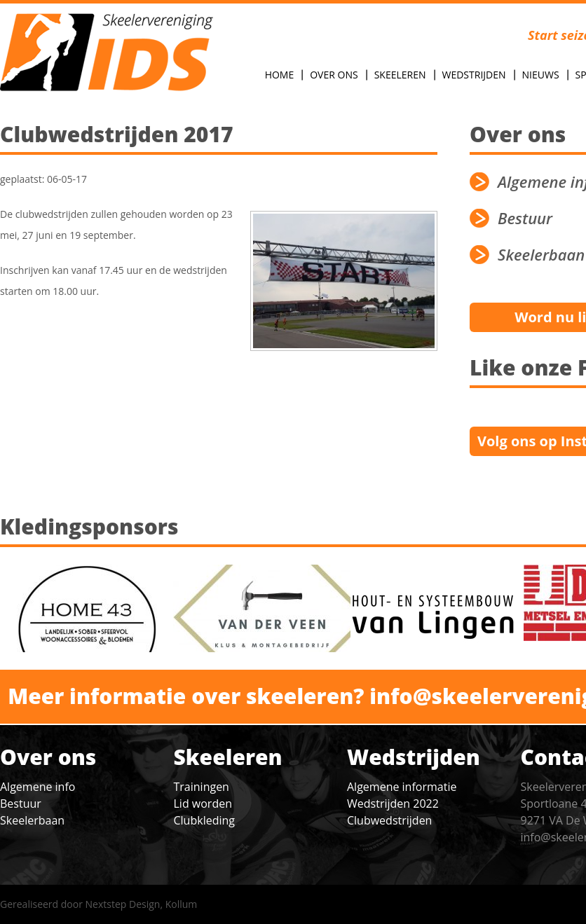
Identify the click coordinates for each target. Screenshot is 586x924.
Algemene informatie (402, 787)
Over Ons (334, 75)
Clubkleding (204, 820)
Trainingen (202, 787)
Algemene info (38, 787)
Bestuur (21, 804)
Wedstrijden (474, 75)
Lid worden (203, 804)
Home (280, 75)
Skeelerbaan (32, 820)
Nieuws (541, 75)
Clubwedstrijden (389, 820)
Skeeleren (400, 75)
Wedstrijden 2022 (393, 804)
